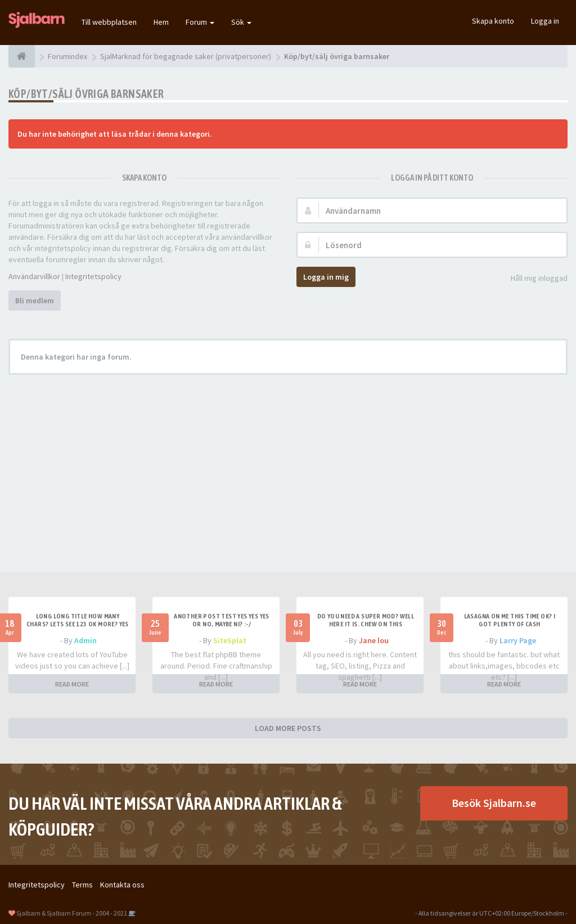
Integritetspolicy (93, 276)
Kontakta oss (122, 885)
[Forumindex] (22, 56)
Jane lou (374, 640)
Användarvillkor (34, 276)
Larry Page (518, 640)
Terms (82, 885)
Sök (241, 22)
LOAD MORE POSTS (288, 728)
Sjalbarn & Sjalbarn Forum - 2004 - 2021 (72, 913)
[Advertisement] (288, 465)
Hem (161, 22)
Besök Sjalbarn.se (494, 803)
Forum (200, 22)
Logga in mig (326, 277)
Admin (85, 640)
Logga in (545, 21)
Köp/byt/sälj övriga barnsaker (86, 94)
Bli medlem (35, 300)
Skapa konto (493, 21)
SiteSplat (230, 640)
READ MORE (72, 684)
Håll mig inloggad (533, 279)
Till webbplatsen (109, 22)
